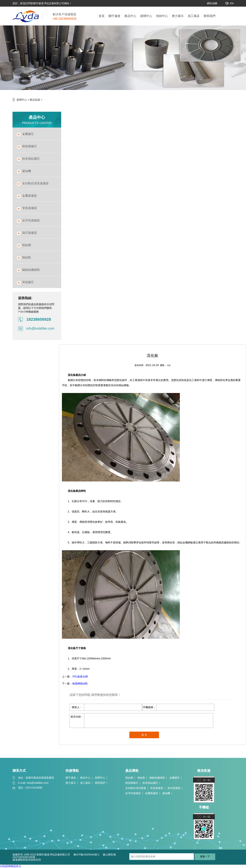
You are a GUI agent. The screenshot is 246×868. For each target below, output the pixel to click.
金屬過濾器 (151, 793)
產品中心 (130, 16)
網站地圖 (212, 3)
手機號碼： (149, 707)
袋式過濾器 (174, 788)
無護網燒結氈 (80, 683)
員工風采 (194, 16)
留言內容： (77, 717)
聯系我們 (210, 16)
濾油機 (166, 793)
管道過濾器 (157, 788)
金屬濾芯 (175, 778)
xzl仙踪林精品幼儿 (11, 866)
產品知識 (35, 100)
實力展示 (178, 16)
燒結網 (129, 778)
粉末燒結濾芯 (150, 783)
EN (232, 3)
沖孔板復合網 (80, 676)
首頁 (102, 16)
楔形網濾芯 (132, 783)
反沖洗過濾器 (133, 793)
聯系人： (77, 707)
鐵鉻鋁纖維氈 (157, 778)
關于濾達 (114, 16)
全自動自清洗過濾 (136, 788)
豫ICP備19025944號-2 (86, 855)
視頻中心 (162, 16)
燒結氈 (141, 778)
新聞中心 (146, 16)
